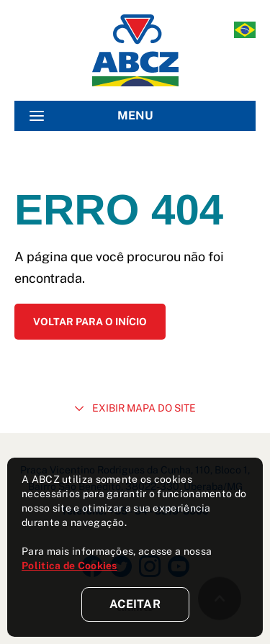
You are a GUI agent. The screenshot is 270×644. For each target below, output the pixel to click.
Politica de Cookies (69, 566)
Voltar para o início (90, 322)
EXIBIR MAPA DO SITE (135, 408)
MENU (91, 116)
